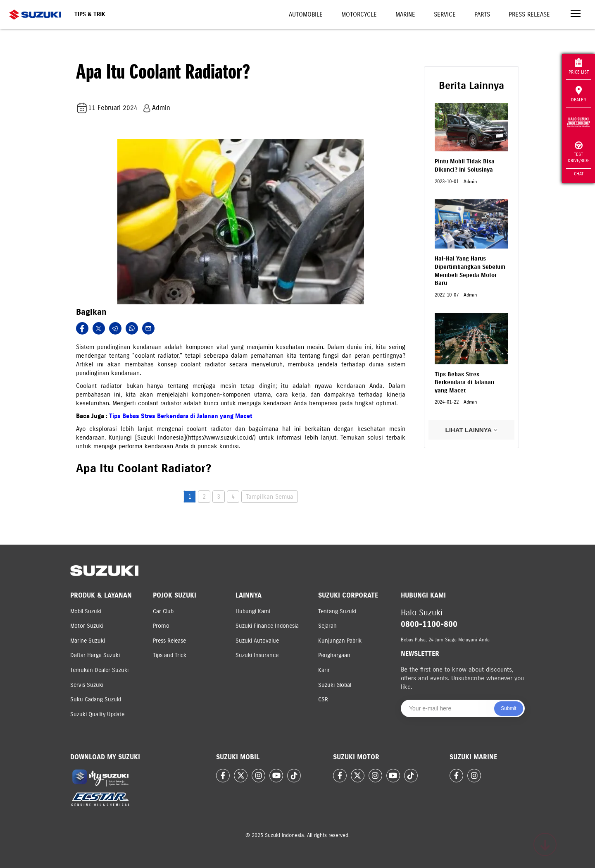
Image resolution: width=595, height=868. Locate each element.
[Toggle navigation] (576, 15)
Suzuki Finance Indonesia (267, 626)
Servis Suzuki (87, 685)
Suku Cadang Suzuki (96, 699)
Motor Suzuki (87, 626)
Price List (579, 66)
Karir (324, 670)
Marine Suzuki (88, 641)
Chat (579, 174)
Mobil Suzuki (86, 611)
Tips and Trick (170, 655)
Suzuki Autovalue (257, 641)
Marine (405, 14)
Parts (482, 14)
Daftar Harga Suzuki (95, 655)
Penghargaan (334, 655)
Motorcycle (359, 14)
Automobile (306, 14)
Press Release (529, 14)
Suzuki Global (335, 685)
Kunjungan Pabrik (340, 641)
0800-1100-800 (429, 624)
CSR (323, 699)
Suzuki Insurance (257, 655)
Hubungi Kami (253, 611)
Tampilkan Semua (270, 497)
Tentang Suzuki (337, 611)
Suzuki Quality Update (97, 714)
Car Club (163, 611)
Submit (508, 708)
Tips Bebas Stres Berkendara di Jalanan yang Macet (181, 416)
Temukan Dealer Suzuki (99, 670)
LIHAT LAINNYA (471, 430)
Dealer (578, 94)
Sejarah (327, 626)
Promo (161, 626)
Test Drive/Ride (579, 152)
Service (445, 14)
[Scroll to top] (545, 844)
